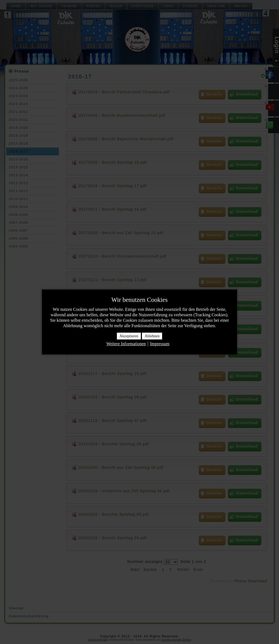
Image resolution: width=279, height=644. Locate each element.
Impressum (160, 344)
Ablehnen (152, 336)
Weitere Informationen (126, 344)
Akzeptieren (129, 336)
